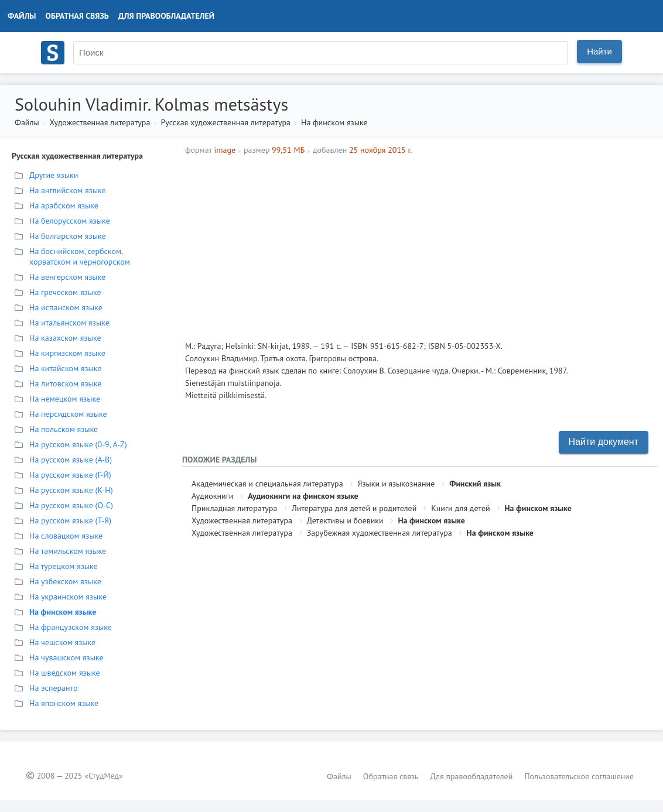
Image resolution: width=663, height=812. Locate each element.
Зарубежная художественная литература (380, 533)
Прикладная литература (234, 508)
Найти (599, 51)
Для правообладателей (166, 16)
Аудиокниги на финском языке (303, 496)
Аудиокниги (212, 496)
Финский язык (475, 484)
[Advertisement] (481, 244)
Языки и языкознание (396, 484)
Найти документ (604, 442)
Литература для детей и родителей (354, 508)
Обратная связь (77, 16)
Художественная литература (100, 122)
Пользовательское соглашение (579, 776)
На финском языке (334, 122)
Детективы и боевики (345, 520)
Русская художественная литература (225, 122)
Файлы (22, 16)
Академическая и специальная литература (267, 484)
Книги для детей (461, 508)
